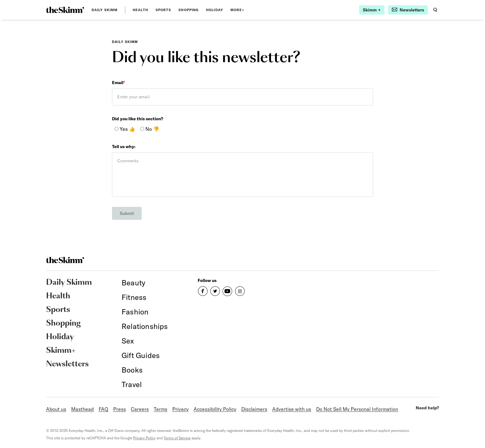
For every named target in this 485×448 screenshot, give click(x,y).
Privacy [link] (180, 409)
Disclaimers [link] (254, 409)
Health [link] (140, 10)
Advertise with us (292, 409)
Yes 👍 (125, 129)
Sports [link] (163, 10)
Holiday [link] (215, 10)
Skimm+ (61, 351)
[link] (65, 10)
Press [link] (120, 409)
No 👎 (150, 129)
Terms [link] (161, 409)
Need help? (427, 408)
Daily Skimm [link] (105, 10)
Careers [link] (140, 409)
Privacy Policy (144, 438)
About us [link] (56, 409)
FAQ (103, 409)
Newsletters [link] (67, 364)
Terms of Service (177, 438)
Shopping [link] (189, 10)
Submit (127, 213)
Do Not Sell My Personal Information (357, 409)
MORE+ (238, 10)
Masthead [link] (82, 409)
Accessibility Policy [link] (215, 409)
